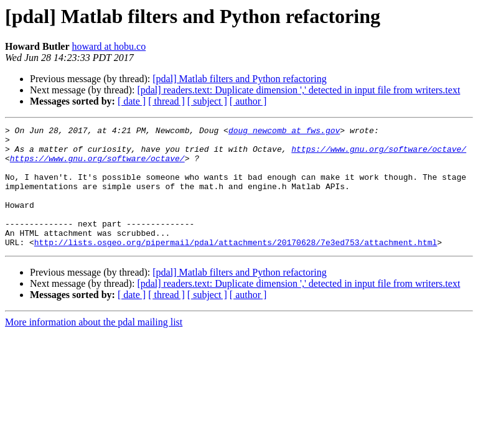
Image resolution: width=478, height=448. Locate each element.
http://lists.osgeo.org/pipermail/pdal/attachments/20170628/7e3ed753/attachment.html (236, 266)
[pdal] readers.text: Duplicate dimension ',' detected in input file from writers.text (298, 90)
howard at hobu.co (109, 46)
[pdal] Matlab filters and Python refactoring (239, 79)
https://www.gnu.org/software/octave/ (379, 154)
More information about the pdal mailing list (94, 346)
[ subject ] (207, 101)
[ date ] (132, 101)
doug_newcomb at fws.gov (284, 132)
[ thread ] (166, 101)
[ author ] (248, 101)
